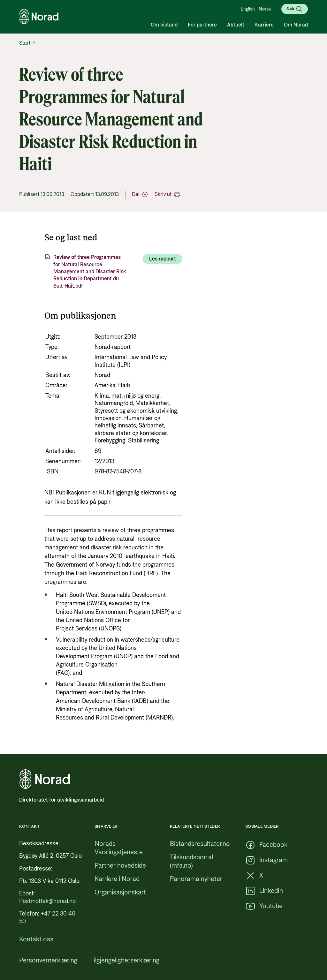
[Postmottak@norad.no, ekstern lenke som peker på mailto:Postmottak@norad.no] (47, 901)
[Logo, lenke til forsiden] (39, 17)
